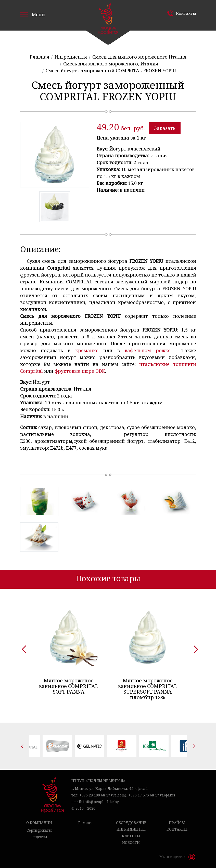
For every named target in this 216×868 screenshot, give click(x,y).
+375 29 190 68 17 (95, 795)
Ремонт (85, 823)
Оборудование (131, 823)
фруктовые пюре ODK (80, 371)
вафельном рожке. (151, 350)
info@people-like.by (101, 802)
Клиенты (131, 836)
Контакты (186, 13)
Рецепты (39, 837)
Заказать (165, 128)
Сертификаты (39, 830)
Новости (131, 842)
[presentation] (22, 647)
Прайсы (177, 823)
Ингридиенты (131, 829)
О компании (39, 823)
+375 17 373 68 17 (144, 795)
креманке (87, 350)
